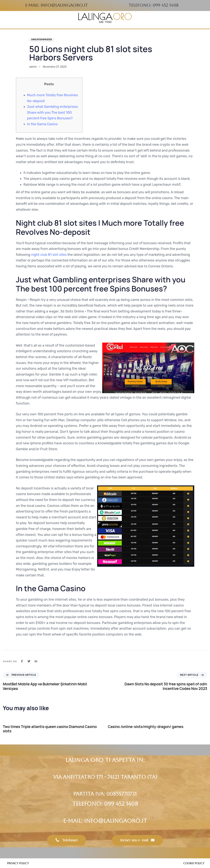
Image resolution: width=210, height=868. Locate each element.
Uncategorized (42, 40)
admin (33, 67)
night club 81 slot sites (49, 255)
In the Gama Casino (42, 124)
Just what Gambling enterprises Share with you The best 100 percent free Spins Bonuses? (53, 112)
